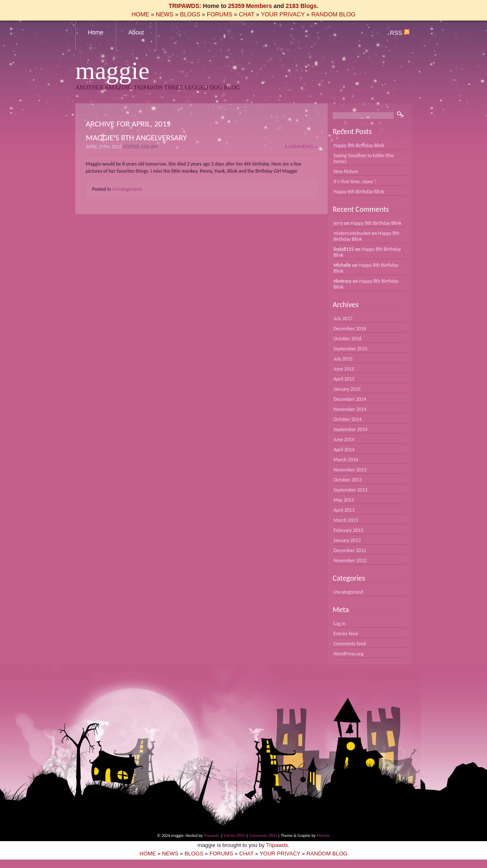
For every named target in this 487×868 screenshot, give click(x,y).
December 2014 (350, 399)
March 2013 (346, 520)
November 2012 (350, 560)
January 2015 (347, 389)
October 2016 (348, 339)
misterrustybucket (352, 233)
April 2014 (344, 450)
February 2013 (348, 530)
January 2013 (347, 540)
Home (96, 32)
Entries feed (346, 634)
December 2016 (350, 329)
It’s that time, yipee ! (355, 181)
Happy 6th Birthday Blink (359, 192)
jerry (338, 223)
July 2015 (343, 359)
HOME (140, 14)
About (136, 32)
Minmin (323, 835)
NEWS (164, 14)
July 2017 (343, 318)
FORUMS (220, 14)
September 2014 (351, 429)
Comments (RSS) (263, 835)
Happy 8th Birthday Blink (359, 145)
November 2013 (350, 470)
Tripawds (211, 835)
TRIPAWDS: (185, 6)
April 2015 (344, 379)
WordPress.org (348, 654)
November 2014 (350, 409)
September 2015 (351, 349)
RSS (400, 33)
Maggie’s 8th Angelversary (136, 138)
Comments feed (350, 644)
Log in (340, 623)
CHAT (247, 14)
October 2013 (348, 480)
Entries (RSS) (234, 835)
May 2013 (344, 500)
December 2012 (350, 550)
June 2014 (344, 439)
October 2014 (348, 419)
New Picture (346, 171)
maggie (112, 71)
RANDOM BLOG (333, 14)
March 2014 (346, 460)
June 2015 (344, 369)
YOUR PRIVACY (283, 14)
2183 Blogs (301, 6)
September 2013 (351, 490)
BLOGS (190, 14)
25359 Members (250, 6)
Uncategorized (127, 189)
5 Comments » (301, 147)
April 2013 (344, 510)
